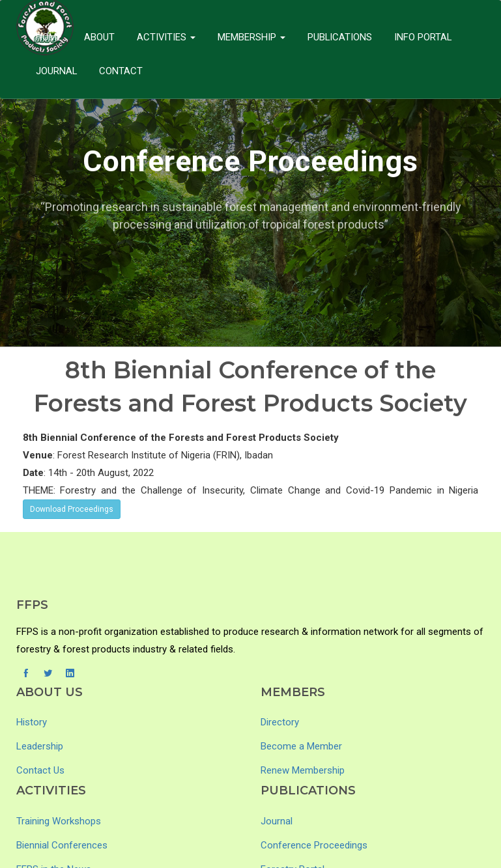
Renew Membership (303, 770)
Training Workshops (59, 821)
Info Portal (424, 37)
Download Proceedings (72, 509)
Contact (122, 71)
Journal (57, 71)
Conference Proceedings (314, 845)
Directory (280, 722)
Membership (252, 37)
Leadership (40, 746)
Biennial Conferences (62, 845)
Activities (166, 37)
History (32, 722)
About (99, 37)
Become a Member (301, 746)
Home (49, 37)
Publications (341, 37)
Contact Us (40, 770)
